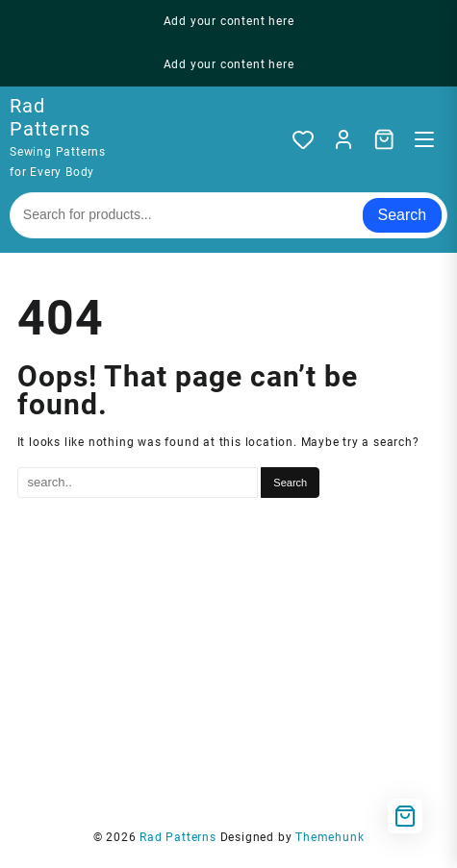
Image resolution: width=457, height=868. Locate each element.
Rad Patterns (50, 117)
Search (403, 215)
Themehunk (330, 837)
